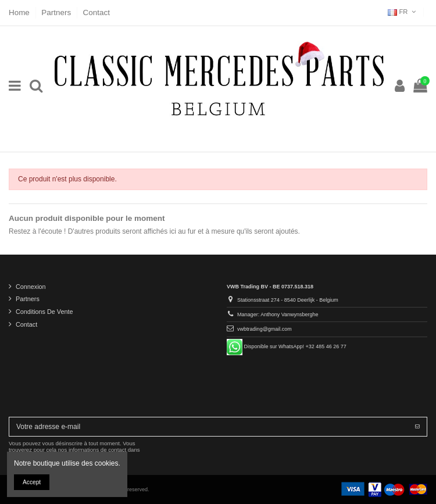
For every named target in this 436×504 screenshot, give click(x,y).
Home (20, 12)
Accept (32, 482)
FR (403, 12)
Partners (57, 12)
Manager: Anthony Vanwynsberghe (278, 314)
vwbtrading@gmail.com (265, 329)
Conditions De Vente (44, 312)
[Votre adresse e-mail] (209, 427)
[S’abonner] (417, 427)
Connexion (31, 287)
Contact (97, 12)
